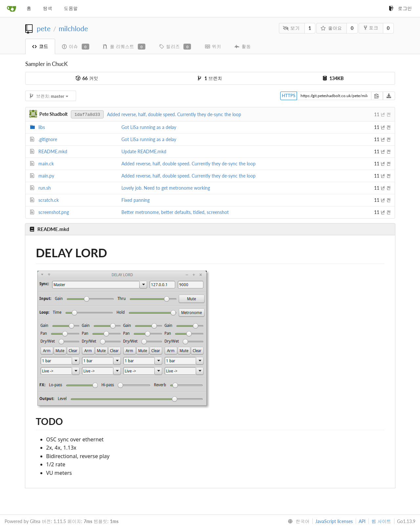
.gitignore (48, 139)
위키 (213, 46)
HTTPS (289, 95)
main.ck (46, 164)
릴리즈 (175, 47)
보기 (291, 28)
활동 (243, 46)
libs (42, 127)
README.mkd (53, 151)
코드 (40, 46)
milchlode (73, 28)
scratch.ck (49, 200)
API (362, 521)
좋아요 (331, 28)
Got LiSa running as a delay (149, 127)
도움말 (71, 8)
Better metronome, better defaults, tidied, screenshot (175, 212)
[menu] (297, 521)
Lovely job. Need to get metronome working (166, 188)
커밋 (87, 78)
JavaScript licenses (334, 521)
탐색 (48, 8)
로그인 (400, 8)
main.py (46, 176)
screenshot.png (54, 212)
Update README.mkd (144, 151)
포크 (371, 28)
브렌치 (210, 78)
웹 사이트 (381, 521)
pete (44, 28)
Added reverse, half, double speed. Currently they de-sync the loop (174, 114)
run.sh (45, 188)
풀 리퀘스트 (124, 47)
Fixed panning (136, 200)
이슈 (76, 47)
